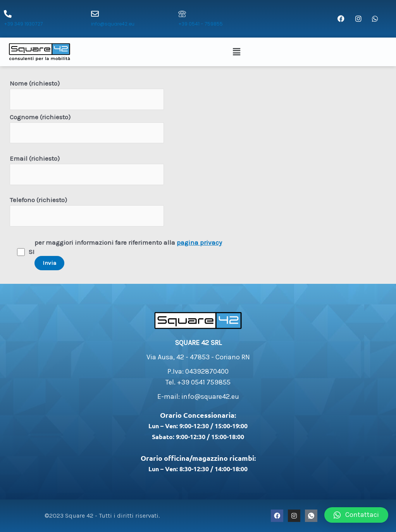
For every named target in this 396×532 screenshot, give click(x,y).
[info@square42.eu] (95, 14)
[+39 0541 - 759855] (182, 14)
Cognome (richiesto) (87, 128)
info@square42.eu (113, 24)
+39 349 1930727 (23, 24)
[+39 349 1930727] (8, 14)
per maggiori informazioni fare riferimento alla (128, 254)
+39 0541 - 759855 (201, 24)
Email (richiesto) (87, 170)
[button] (238, 52)
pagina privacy (199, 242)
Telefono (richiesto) (87, 211)
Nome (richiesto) (87, 95)
